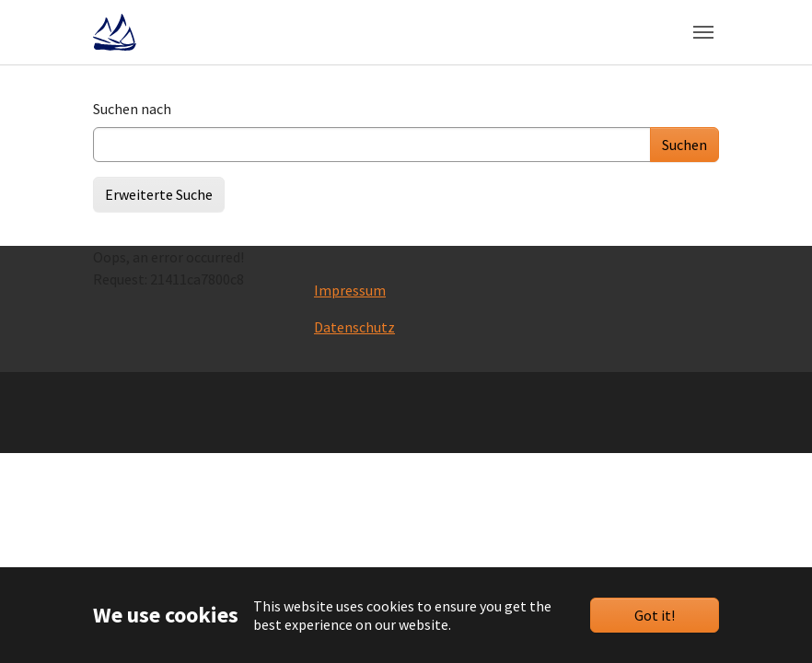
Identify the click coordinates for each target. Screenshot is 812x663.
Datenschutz (354, 327)
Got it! (655, 615)
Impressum (350, 290)
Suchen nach (132, 109)
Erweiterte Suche (159, 194)
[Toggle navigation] (703, 32)
